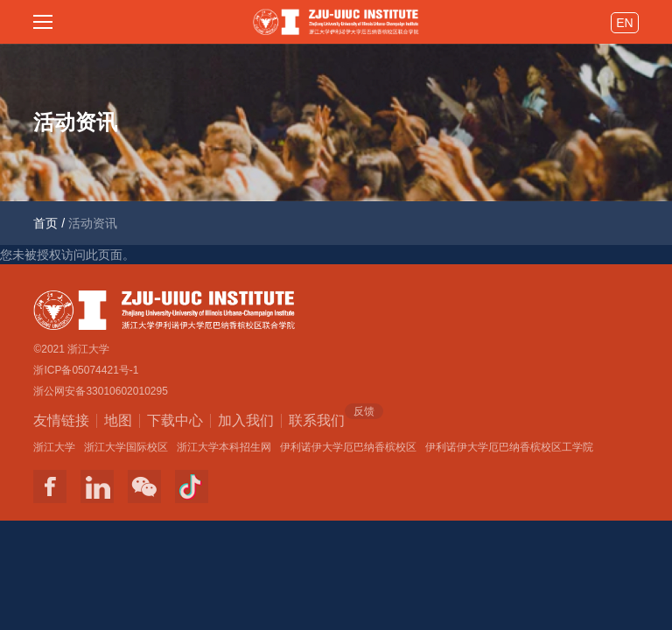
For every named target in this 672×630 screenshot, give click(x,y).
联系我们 (317, 419)
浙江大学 (54, 447)
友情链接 (61, 420)
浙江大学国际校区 (126, 447)
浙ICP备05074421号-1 (86, 370)
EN (624, 23)
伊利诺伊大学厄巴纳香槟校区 (348, 447)
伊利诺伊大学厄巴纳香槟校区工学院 (509, 447)
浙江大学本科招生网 (224, 447)
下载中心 (175, 420)
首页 (45, 223)
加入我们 (246, 420)
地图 (118, 420)
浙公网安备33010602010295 (100, 391)
